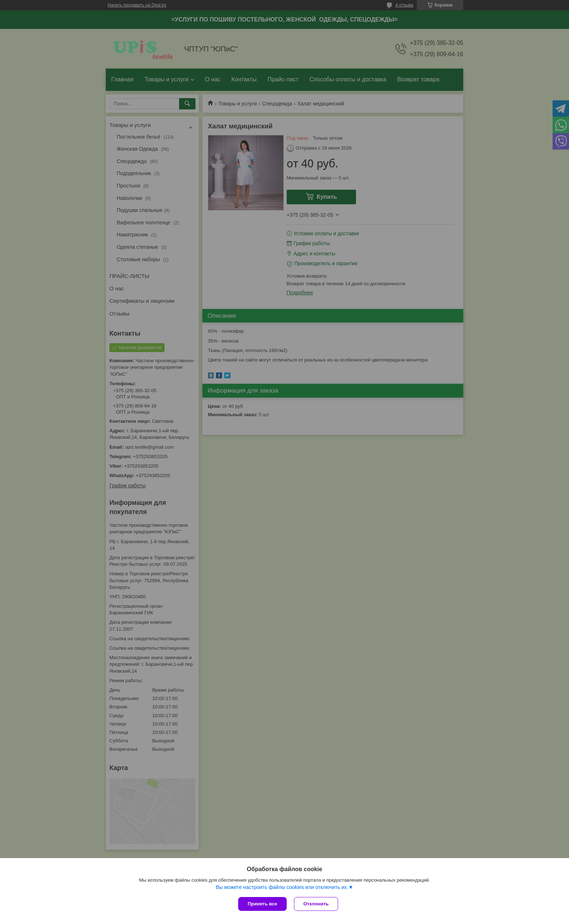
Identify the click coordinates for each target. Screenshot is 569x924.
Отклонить (316, 904)
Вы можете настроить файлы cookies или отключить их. (282, 887)
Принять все (262, 904)
